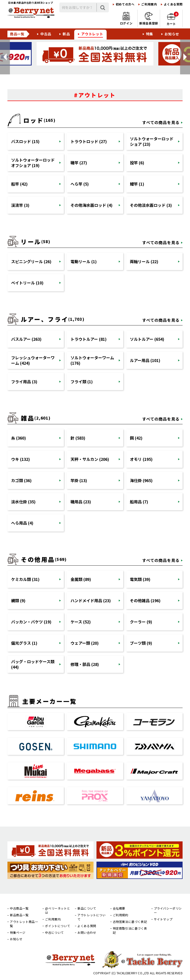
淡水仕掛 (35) (23, 502)
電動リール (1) (84, 261)
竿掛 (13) (79, 480)
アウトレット (92, 34)
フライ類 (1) (82, 382)
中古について (54, 933)
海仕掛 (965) (141, 480)
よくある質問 (173, 4)
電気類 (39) (140, 579)
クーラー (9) (141, 622)
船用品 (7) (139, 502)
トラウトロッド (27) (89, 141)
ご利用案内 (149, 4)
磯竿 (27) (79, 163)
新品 (66, 34)
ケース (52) (81, 622)
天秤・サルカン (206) (90, 459)
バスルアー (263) (26, 339)
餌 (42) (136, 438)
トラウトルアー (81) (89, 339)
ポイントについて (58, 926)
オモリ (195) (141, 459)
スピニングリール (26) (31, 261)
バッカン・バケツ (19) (31, 622)
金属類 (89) (81, 579)
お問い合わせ (87, 933)
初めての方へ (125, 4)
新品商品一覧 (19, 915)
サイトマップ (163, 919)
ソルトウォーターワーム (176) (92, 360)
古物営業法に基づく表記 (130, 922)
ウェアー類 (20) (85, 643)
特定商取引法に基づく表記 (130, 930)
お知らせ (172, 34)
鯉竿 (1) (137, 184)
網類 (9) (18, 600)
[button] (5, 57)
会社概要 (119, 908)
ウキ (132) (21, 459)
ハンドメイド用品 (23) (91, 600)
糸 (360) (19, 438)
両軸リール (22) (144, 261)
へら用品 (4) (22, 523)
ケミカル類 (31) (25, 579)
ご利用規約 (121, 915)
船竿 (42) (19, 184)
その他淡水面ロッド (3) (151, 205)
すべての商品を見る (161, 122)
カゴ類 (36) (21, 480)
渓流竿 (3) (20, 205)
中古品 (46, 34)
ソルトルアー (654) (147, 339)
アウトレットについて (91, 917)
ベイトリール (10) (27, 283)
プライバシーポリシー (168, 910)
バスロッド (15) (25, 141)
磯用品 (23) (81, 502)
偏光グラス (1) (24, 643)
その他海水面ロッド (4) (92, 205)
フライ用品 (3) (24, 382)
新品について (87, 908)
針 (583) (78, 438)
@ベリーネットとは (58, 910)
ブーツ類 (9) (141, 643)
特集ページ (18, 933)
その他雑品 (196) (145, 600)
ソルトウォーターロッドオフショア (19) (33, 163)
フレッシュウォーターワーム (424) (33, 360)
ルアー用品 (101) (145, 360)
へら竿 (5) (80, 184)
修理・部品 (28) (85, 664)
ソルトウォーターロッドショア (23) (152, 141)
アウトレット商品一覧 (24, 924)
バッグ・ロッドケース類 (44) (33, 664)
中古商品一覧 (19, 908)
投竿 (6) (137, 163)
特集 (150, 34)
